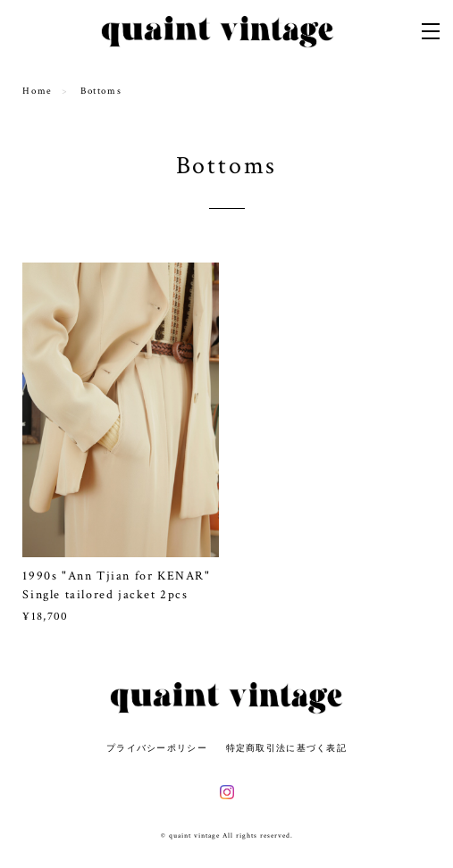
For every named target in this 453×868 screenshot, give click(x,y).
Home (37, 91)
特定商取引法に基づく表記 (286, 748)
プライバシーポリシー (157, 748)
